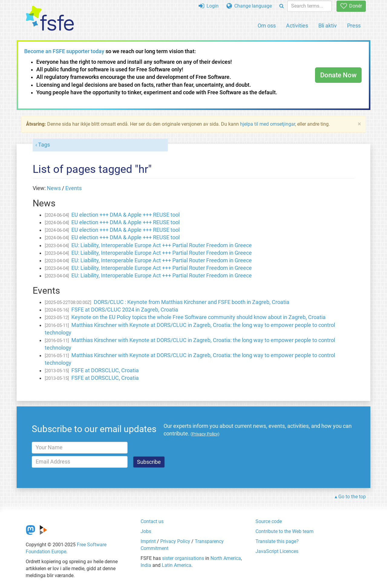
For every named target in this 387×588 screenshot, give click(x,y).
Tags (44, 145)
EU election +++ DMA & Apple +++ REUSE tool (125, 215)
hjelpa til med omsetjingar (268, 124)
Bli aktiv (328, 26)
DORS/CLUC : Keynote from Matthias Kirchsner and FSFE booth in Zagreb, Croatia (192, 302)
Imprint (148, 541)
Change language (249, 6)
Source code (269, 521)
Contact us (152, 521)
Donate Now (338, 75)
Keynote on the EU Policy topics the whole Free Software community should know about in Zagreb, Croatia (198, 317)
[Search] (282, 6)
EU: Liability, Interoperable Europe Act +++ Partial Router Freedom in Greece (162, 245)
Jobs (146, 531)
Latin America (177, 565)
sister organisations (183, 558)
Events (73, 188)
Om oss (267, 26)
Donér (351, 6)
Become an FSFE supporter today (64, 51)
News (54, 188)
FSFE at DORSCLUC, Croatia (105, 370)
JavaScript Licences (277, 551)
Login (209, 6)
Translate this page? (277, 541)
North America (226, 558)
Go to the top (352, 497)
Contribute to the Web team (285, 531)
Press (354, 26)
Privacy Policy (175, 541)
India (146, 565)
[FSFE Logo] (50, 19)
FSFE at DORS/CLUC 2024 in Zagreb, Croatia (125, 310)
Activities (297, 26)
